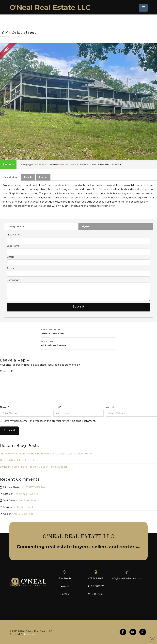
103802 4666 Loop (78, 331)
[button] (143, 8)
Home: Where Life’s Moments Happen (23, 460)
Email (57, 407)
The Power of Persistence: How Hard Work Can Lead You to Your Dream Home (46, 454)
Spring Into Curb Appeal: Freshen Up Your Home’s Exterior (34, 467)
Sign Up (86, 226)
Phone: (11, 268)
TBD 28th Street (24, 507)
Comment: (13, 280)
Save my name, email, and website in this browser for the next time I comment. (50, 421)
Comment (7, 371)
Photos (43, 177)
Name (4, 407)
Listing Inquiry (16, 227)
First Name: (13, 235)
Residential (40, 165)
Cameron (63, 165)
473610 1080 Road (23, 514)
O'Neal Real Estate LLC (50, 7)
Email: (10, 257)
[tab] (10, 177)
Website (111, 407)
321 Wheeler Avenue (26, 494)
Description (10, 177)
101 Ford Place (27, 501)
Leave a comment (11, 37)
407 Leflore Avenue (78, 343)
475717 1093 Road (36, 487)
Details (28, 177)
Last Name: (13, 246)
